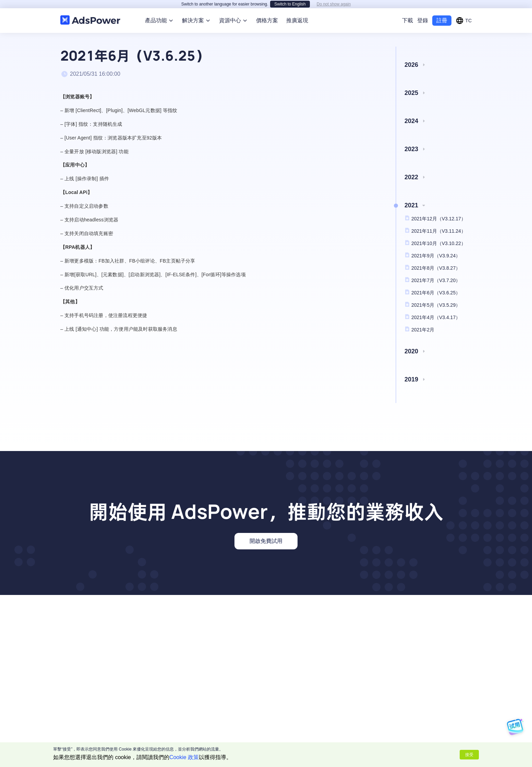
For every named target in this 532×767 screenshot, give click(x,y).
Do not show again (334, 4)
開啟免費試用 (266, 541)
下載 (408, 20)
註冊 (442, 20)
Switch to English (290, 4)
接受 (469, 755)
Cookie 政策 (184, 757)
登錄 (423, 20)
